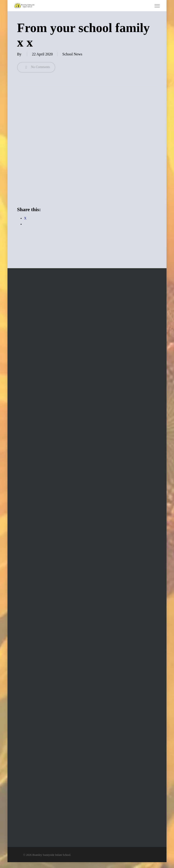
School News (72, 54)
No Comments (36, 67)
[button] (157, 6)
